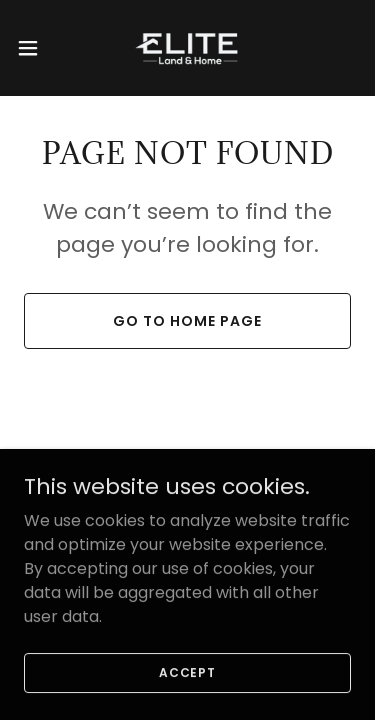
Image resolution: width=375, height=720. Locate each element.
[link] (187, 48)
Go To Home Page (187, 321)
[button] (35, 48)
